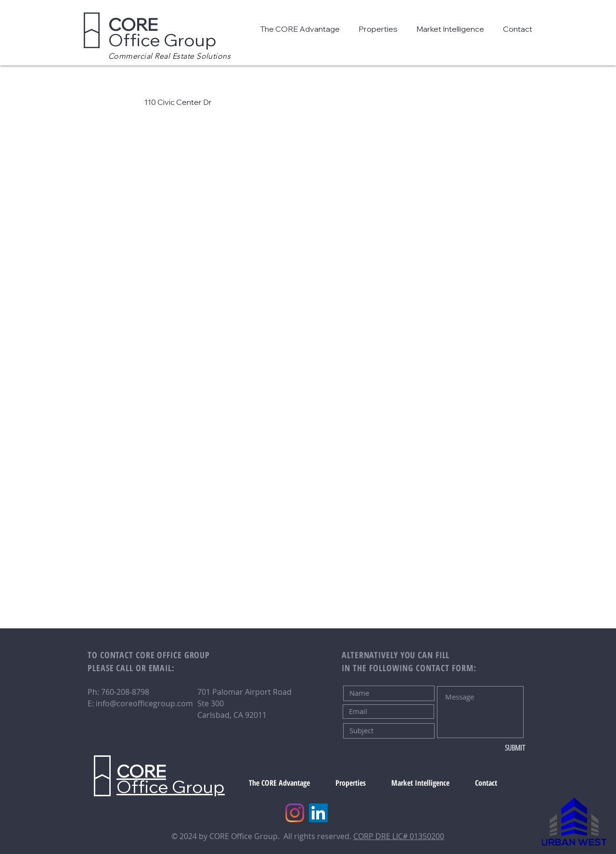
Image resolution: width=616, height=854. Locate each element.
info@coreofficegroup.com (144, 703)
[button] (302, 29)
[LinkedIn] (318, 813)
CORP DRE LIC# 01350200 (399, 836)
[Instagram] (295, 813)
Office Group (162, 32)
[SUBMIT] (493, 748)
